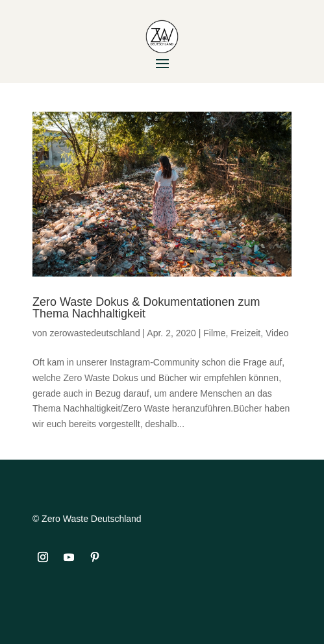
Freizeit (245, 333)
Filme (214, 333)
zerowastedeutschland (94, 333)
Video (277, 333)
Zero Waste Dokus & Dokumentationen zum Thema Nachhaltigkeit (146, 308)
